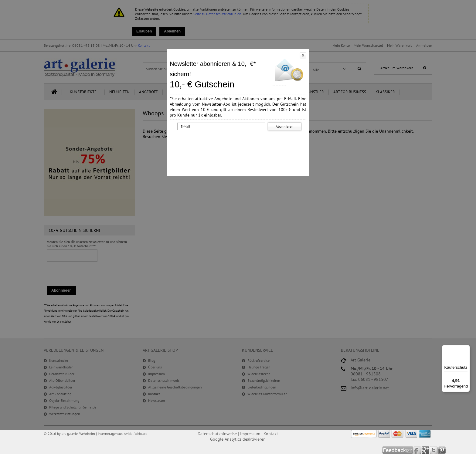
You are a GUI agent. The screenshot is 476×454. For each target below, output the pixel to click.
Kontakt (271, 434)
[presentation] (239, 144)
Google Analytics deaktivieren (238, 439)
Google (426, 450)
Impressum (250, 434)
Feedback (398, 450)
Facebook (418, 450)
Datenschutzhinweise (217, 434)
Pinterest (442, 450)
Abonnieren (285, 126)
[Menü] (466, 349)
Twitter (434, 450)
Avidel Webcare (136, 434)
